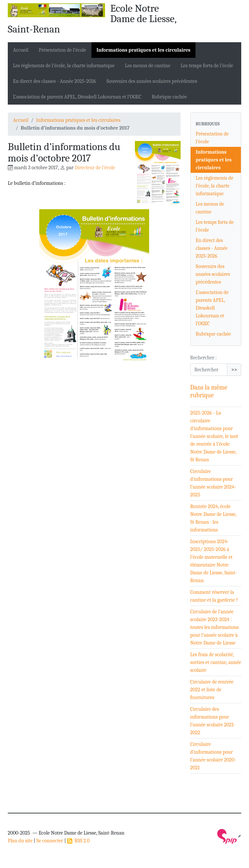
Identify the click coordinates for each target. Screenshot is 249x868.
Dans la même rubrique (209, 391)
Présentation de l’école (63, 50)
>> (234, 370)
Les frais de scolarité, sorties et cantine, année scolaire (216, 662)
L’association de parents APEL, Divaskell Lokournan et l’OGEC (77, 97)
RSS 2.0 (78, 841)
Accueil (21, 50)
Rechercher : (204, 358)
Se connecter (50, 841)
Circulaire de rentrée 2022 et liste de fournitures (212, 690)
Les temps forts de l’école (207, 66)
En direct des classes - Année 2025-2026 (55, 81)
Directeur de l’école (95, 168)
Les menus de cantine (148, 66)
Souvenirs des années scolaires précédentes (152, 81)
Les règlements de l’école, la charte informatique (64, 66)
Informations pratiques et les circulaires (144, 50)
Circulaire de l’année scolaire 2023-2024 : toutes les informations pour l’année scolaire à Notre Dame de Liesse (215, 627)
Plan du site (20, 841)
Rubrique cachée (169, 97)
